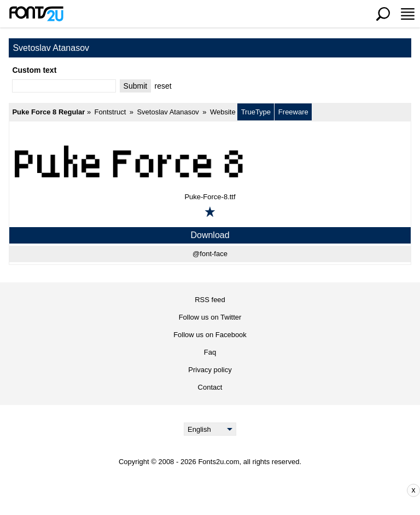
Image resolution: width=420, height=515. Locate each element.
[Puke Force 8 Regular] (210, 161)
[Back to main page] (36, 14)
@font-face (210, 254)
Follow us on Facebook (210, 335)
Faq (210, 352)
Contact (210, 387)
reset (163, 86)
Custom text (34, 70)
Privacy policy (210, 370)
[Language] (210, 429)
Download (210, 235)
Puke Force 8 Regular (48, 112)
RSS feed (210, 300)
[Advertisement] (218, 490)
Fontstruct (110, 112)
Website (223, 112)
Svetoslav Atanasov (168, 112)
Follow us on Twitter (210, 317)
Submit (136, 86)
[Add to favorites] (210, 212)
